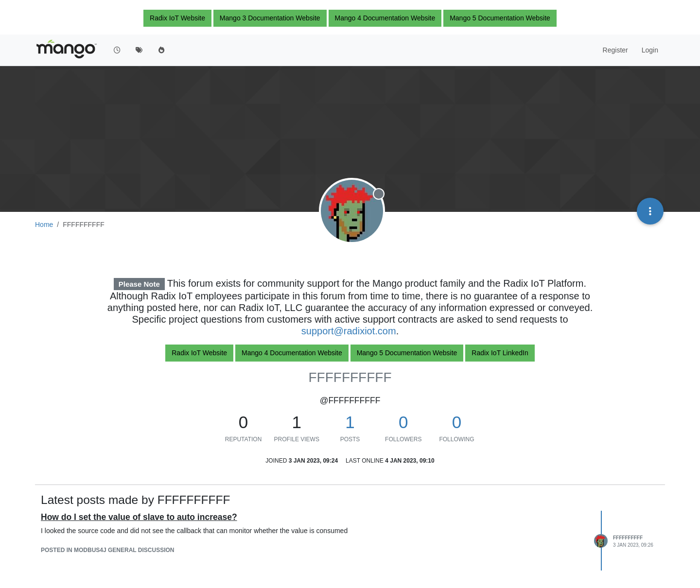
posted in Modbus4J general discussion (108, 550)
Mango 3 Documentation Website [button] (270, 18)
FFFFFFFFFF (628, 538)
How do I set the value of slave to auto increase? (139, 517)
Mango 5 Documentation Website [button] (500, 18)
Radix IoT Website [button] (177, 18)
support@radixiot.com (349, 331)
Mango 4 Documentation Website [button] (385, 18)
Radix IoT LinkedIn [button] (500, 353)
